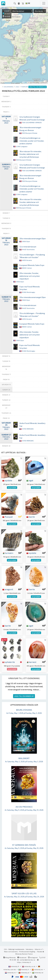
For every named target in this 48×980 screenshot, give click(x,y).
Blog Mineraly (10, 957)
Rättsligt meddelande (16, 949)
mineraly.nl (10, 973)
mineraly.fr (14, 966)
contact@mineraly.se (27, 960)
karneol (31, 662)
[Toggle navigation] (44, 3)
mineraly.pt (24, 973)
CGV (5, 949)
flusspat (7, 517)
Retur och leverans (11, 952)
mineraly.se (38, 973)
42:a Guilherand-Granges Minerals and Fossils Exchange (32, 120)
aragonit (8, 589)
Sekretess (29, 949)
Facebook (22, 957)
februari (25, 87)
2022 (17, 87)
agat (30, 480)
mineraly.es (38, 969)
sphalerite (9, 662)
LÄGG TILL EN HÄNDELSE (24, 696)
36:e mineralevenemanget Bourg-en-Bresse (30, 130)
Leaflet (25, 83)
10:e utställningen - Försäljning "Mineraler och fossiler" (32, 257)
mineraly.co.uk (29, 966)
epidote (7, 480)
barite (31, 517)
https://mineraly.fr (24, 962)
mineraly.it (24, 969)
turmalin (8, 553)
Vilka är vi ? (39, 949)
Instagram (33, 957)
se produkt (12, 488)
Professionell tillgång (27, 952)
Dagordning (9, 87)
